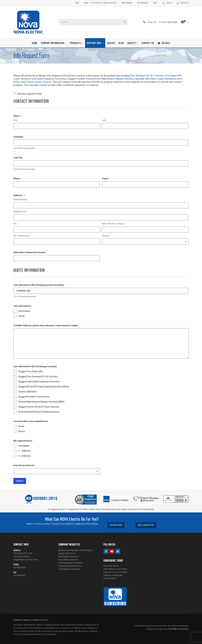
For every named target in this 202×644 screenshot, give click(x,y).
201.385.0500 (19, 568)
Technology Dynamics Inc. (70, 566)
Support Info (94, 43)
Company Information (52, 43)
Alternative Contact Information (30, 252)
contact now (116, 525)
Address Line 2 (20, 211)
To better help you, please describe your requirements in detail (46, 325)
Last (104, 120)
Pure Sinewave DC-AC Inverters (147, 76)
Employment (127, 3)
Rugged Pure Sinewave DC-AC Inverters (38, 377)
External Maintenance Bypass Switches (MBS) (41, 402)
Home (34, 43)
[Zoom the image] (176, 496)
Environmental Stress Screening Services (39, 412)
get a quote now (146, 525)
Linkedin (118, 551)
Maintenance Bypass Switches (118, 79)
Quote (22, 316)
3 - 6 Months (25, 456)
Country (105, 236)
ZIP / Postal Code (21, 236)
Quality (132, 43)
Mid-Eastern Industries (69, 556)
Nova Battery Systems (68, 560)
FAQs (77, 3)
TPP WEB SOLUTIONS (178, 629)
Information (24, 311)
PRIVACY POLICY (40, 620)
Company (18, 137)
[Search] (125, 22)
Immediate (24, 446)
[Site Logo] (28, 22)
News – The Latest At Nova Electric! (100, 3)
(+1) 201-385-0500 (168, 22)
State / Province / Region (113, 224)
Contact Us (148, 43)
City (15, 224)
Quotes (111, 43)
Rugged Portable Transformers (84, 79)
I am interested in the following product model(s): (39, 285)
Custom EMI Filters (28, 392)
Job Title (18, 158)
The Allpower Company (69, 569)
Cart (155, 3)
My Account (143, 3)
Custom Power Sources (39, 82)
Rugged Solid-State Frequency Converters (39, 382)
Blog (121, 43)
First (15, 120)
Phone (18, 179)
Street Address (20, 200)
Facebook (106, 551)
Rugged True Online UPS (31, 371)
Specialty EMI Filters (146, 79)
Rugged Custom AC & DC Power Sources (39, 407)
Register (183, 3)
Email (106, 179)
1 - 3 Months (25, 451)
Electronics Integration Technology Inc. (76, 550)
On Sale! (164, 43)
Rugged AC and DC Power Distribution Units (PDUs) (44, 387)
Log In (167, 3)
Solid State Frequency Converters (49, 79)
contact (43, 85)
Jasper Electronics (67, 553)
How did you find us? (24, 465)
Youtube (112, 551)
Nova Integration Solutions (70, 563)
